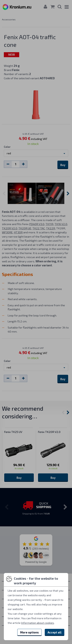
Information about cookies (38, 623)
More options (29, 632)
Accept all (55, 632)
